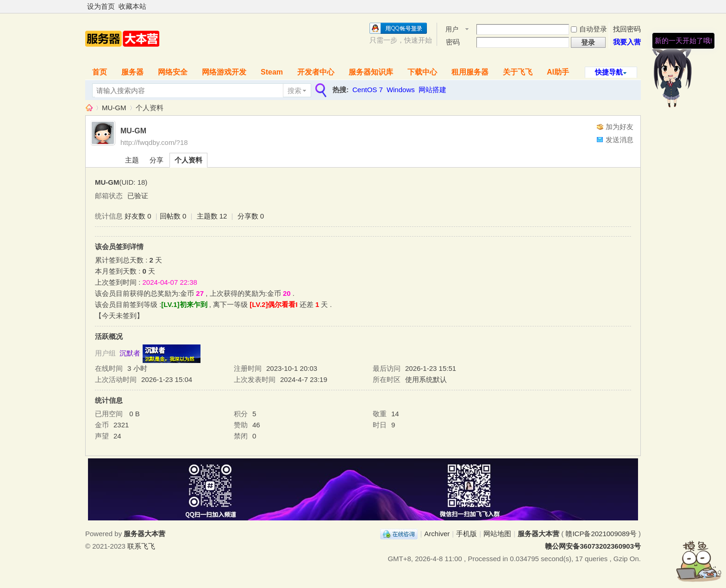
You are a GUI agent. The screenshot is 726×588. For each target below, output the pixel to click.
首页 (100, 72)
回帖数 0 (173, 216)
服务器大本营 (89, 108)
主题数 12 (212, 216)
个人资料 (188, 160)
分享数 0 (251, 216)
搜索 (294, 91)
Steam (272, 72)
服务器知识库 (371, 72)
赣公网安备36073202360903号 (593, 546)
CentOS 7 (368, 90)
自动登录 (589, 29)
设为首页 (101, 6)
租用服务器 (470, 72)
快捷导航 (609, 72)
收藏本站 (132, 6)
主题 (132, 160)
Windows (401, 90)
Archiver (437, 534)
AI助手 (558, 72)
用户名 (452, 30)
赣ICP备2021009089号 (601, 534)
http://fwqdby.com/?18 (154, 142)
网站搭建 (432, 90)
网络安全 (173, 72)
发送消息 (620, 140)
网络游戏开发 (224, 72)
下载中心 (422, 72)
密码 (453, 42)
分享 (156, 160)
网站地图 (497, 534)
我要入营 (627, 42)
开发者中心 (316, 72)
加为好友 (620, 127)
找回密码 (627, 29)
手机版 (466, 534)
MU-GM (114, 108)
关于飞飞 (518, 72)
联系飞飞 (141, 546)
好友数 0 (138, 216)
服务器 (132, 72)
